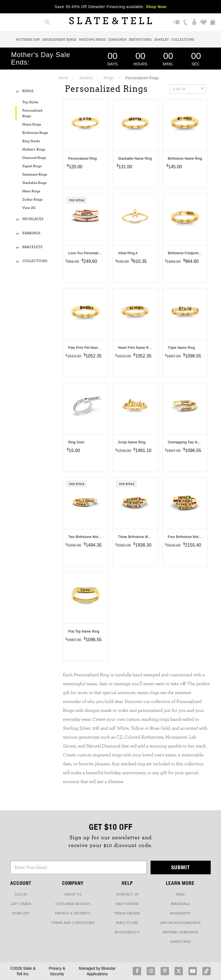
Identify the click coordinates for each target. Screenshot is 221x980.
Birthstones (140, 40)
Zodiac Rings (32, 200)
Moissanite (180, 913)
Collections (183, 40)
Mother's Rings (34, 150)
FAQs (180, 894)
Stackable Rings (35, 183)
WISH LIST (21, 913)
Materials (180, 904)
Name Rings (32, 124)
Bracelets (32, 247)
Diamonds (117, 40)
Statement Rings (35, 175)
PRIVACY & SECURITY (73, 913)
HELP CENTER (127, 904)
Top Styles (30, 102)
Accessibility (127, 932)
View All (29, 208)
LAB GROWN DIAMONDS (180, 923)
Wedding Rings (92, 40)
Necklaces (33, 219)
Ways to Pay (127, 923)
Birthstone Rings (35, 133)
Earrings (31, 233)
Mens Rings (31, 191)
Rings (109, 78)
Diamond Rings (34, 158)
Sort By (188, 88)
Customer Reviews (73, 904)
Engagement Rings (59, 40)
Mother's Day (28, 40)
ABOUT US (73, 894)
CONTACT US (127, 894)
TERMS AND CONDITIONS (73, 923)
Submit (181, 867)
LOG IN (21, 894)
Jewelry (161, 40)
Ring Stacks (31, 141)
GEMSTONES (180, 942)
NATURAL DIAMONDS (180, 932)
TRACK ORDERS (127, 913)
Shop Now (156, 7)
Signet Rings (32, 166)
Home (63, 78)
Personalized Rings (32, 113)
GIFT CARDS (21, 904)
